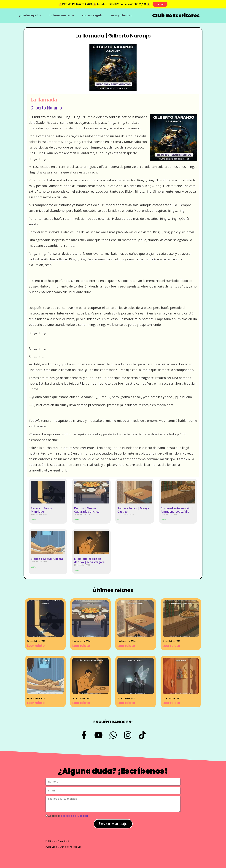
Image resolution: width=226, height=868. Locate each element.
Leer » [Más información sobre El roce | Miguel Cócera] (33, 567)
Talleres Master (61, 16)
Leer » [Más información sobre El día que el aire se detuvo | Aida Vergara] (77, 570)
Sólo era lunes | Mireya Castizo (133, 510)
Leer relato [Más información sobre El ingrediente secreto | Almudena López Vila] (171, 646)
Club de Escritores (176, 15)
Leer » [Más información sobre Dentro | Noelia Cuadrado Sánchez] (77, 520)
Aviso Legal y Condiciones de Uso (64, 847)
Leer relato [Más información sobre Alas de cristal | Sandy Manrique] (126, 703)
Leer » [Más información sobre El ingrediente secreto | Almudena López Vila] (163, 520)
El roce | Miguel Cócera (47, 559)
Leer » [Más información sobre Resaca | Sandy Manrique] (33, 520)
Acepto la (68, 816)
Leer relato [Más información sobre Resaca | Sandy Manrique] (36, 646)
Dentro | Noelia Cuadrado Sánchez (87, 510)
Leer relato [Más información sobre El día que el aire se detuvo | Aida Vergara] (81, 703)
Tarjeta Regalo (92, 15)
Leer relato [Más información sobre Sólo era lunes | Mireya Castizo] (126, 646)
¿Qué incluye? (30, 16)
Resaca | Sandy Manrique (41, 510)
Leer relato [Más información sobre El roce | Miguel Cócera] (36, 703)
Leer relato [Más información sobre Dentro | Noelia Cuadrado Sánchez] (81, 646)
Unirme (160, 4)
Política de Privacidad (57, 841)
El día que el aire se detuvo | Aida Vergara (89, 560)
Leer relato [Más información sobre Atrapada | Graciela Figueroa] (171, 703)
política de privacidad (74, 816)
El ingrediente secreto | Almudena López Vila (177, 510)
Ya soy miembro (121, 15)
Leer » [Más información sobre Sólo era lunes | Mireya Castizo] (120, 520)
